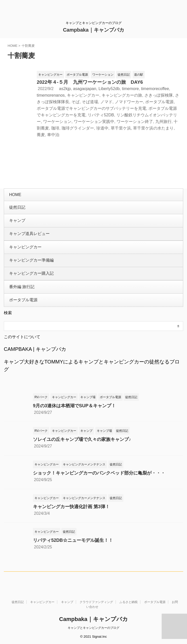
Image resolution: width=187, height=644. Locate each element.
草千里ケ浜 (121, 128)
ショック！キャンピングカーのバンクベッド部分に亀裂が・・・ (99, 473)
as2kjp (65, 89)
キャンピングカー (83, 95)
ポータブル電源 (159, 102)
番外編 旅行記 (22, 287)
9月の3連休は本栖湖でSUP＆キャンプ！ (74, 406)
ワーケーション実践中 (94, 122)
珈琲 (55, 128)
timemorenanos (51, 95)
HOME (15, 195)
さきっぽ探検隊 (159, 95)
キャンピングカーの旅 (122, 95)
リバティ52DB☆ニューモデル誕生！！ (73, 540)
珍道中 (102, 128)
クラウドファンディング (96, 602)
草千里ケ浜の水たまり (153, 128)
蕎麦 (41, 135)
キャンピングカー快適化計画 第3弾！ (71, 507)
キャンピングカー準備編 (31, 260)
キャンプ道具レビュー (29, 234)
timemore (130, 89)
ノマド (106, 102)
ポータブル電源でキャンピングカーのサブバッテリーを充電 (91, 108)
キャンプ (17, 220)
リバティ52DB (101, 115)
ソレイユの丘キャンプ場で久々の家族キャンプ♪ (82, 439)
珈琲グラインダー (78, 128)
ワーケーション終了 (135, 122)
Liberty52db (109, 89)
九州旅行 (163, 122)
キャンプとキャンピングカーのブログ (93, 628)
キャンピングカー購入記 (31, 273)
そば (76, 102)
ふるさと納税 (128, 602)
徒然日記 (17, 207)
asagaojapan (85, 89)
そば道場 (90, 102)
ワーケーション (57, 122)
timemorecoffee (155, 89)
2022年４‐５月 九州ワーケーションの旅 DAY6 (90, 82)
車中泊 (53, 135)
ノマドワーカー (129, 102)
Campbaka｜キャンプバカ (93, 30)
